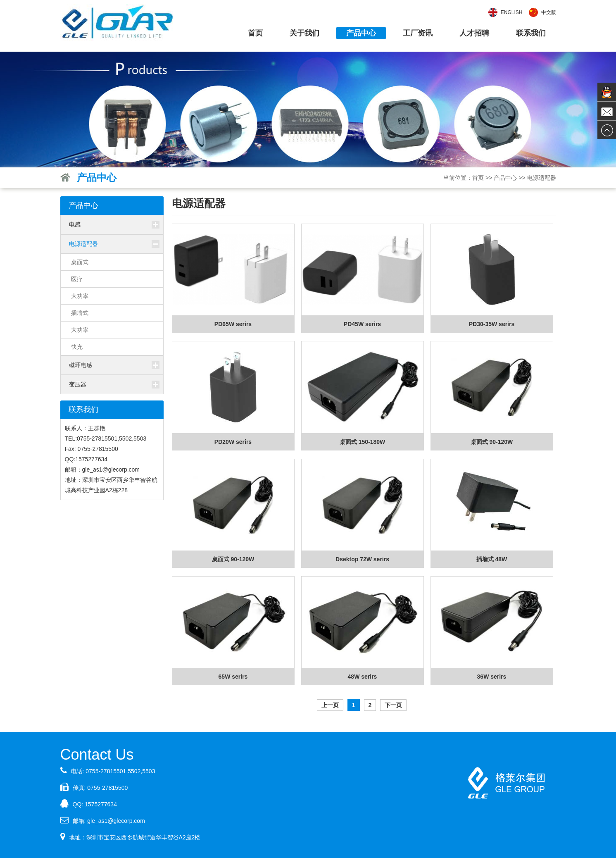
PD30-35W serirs (492, 324)
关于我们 (304, 33)
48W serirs (363, 677)
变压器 (78, 384)
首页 (255, 33)
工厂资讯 (418, 33)
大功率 (80, 296)
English (512, 12)
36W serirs (492, 677)
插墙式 (80, 313)
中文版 (549, 12)
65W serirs (233, 677)
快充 (77, 347)
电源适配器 (542, 178)
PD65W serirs (233, 324)
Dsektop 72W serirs (362, 559)
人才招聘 (474, 33)
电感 (75, 224)
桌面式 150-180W (362, 442)
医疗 (77, 279)
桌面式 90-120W (492, 442)
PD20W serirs (233, 442)
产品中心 (361, 33)
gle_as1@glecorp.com (116, 821)
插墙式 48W (492, 559)
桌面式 (80, 262)
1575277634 (101, 804)
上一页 (330, 705)
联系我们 (531, 33)
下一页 (393, 705)
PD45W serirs (362, 324)
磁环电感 (81, 365)
